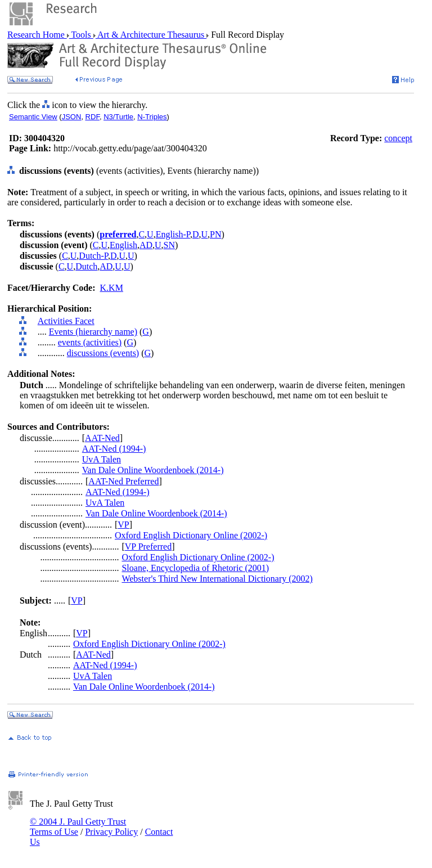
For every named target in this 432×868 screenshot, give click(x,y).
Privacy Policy (111, 832)
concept (398, 138)
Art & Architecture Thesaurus (151, 35)
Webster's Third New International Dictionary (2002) (217, 579)
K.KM (112, 288)
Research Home (37, 35)
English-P (173, 234)
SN (169, 245)
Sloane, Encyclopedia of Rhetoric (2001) (195, 568)
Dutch (86, 266)
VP (123, 525)
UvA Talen (102, 459)
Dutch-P (93, 256)
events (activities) (90, 342)
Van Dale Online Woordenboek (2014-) (153, 470)
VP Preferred (148, 547)
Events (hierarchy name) (93, 332)
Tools (81, 35)
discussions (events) (103, 353)
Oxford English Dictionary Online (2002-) (191, 535)
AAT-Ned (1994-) (114, 449)
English (123, 245)
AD (146, 245)
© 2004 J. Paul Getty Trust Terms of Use (78, 827)
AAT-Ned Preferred (123, 481)
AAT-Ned (102, 438)
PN (215, 234)
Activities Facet (66, 321)
